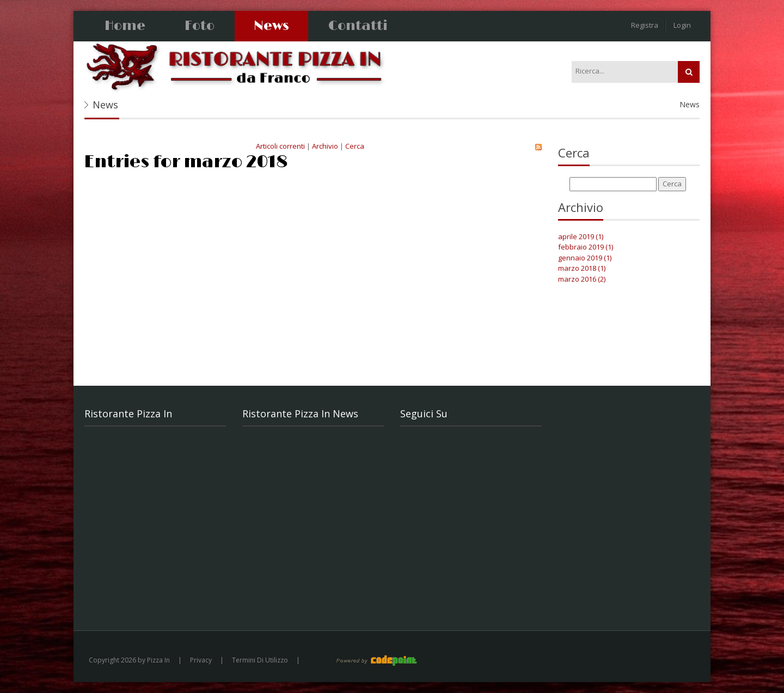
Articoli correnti (280, 146)
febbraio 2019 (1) (586, 247)
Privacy (201, 660)
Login (682, 25)
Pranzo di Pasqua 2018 (407, 196)
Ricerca (689, 72)
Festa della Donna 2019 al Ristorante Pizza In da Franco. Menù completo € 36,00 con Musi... (311, 516)
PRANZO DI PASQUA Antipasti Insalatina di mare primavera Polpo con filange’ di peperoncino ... (316, 456)
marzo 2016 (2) (582, 279)
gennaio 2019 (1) (585, 258)
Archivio (325, 146)
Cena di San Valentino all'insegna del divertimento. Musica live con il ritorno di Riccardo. (316, 576)
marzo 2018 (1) (582, 268)
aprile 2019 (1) (581, 236)
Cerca (355, 146)
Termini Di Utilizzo (260, 660)
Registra (645, 25)
